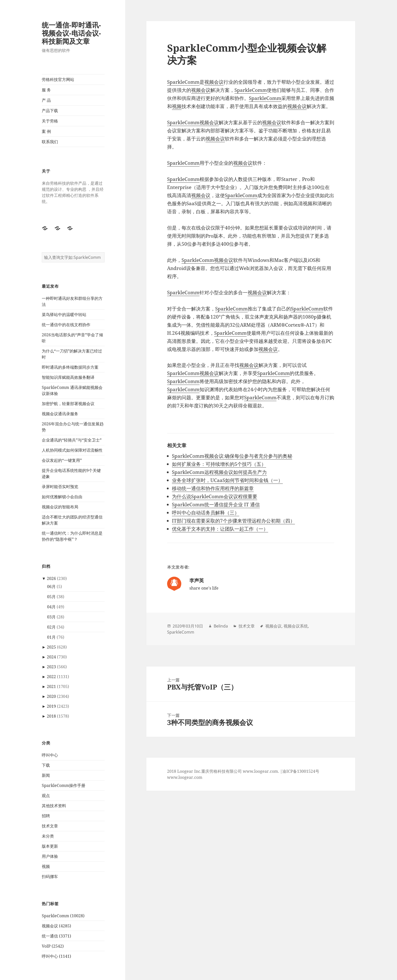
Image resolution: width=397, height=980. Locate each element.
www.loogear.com (185, 777)
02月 (51, 627)
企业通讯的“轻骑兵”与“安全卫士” (72, 440)
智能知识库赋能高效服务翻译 (68, 377)
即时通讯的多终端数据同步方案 (70, 367)
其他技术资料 (54, 806)
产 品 (46, 100)
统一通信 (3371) (56, 936)
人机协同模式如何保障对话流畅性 (72, 450)
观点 (46, 796)
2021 (51, 686)
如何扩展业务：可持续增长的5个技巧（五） (219, 464)
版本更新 (50, 846)
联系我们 (50, 142)
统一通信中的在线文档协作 (66, 325)
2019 (51, 706)
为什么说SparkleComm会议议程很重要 (215, 496)
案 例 (46, 131)
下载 (46, 765)
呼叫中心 (50, 755)
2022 (51, 677)
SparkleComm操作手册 (64, 785)
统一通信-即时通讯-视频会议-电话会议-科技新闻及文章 (71, 33)
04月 (51, 607)
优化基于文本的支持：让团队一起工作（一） (220, 529)
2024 (51, 657)
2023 (51, 667)
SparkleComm (183, 82)
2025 (51, 647)
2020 (51, 696)
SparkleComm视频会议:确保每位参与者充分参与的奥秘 (232, 456)
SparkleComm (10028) (63, 916)
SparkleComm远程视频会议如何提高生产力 (219, 472)
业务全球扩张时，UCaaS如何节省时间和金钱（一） (227, 480)
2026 (51, 578)
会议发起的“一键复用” (62, 460)
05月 (51, 597)
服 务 (46, 90)
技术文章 (50, 826)
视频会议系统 (296, 626)
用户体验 (50, 856)
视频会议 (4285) (56, 926)
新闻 (46, 775)
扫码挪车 (50, 877)
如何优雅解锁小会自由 (62, 497)
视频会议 (214, 82)
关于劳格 (50, 121)
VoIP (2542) (53, 946)
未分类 (48, 836)
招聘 (46, 816)
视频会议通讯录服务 (60, 414)
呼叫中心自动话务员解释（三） (206, 513)
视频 (46, 866)
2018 (51, 716)
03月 (51, 617)
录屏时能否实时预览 (60, 487)
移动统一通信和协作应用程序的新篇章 (213, 488)
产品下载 (50, 111)
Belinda (221, 626)
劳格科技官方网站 (58, 79)
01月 (51, 637)
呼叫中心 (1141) (56, 956)
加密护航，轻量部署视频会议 (68, 404)
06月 (51, 587)
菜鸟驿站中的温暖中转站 (64, 315)
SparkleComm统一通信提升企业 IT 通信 (216, 505)
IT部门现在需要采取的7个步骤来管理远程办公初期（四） (233, 521)
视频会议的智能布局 (60, 507)
